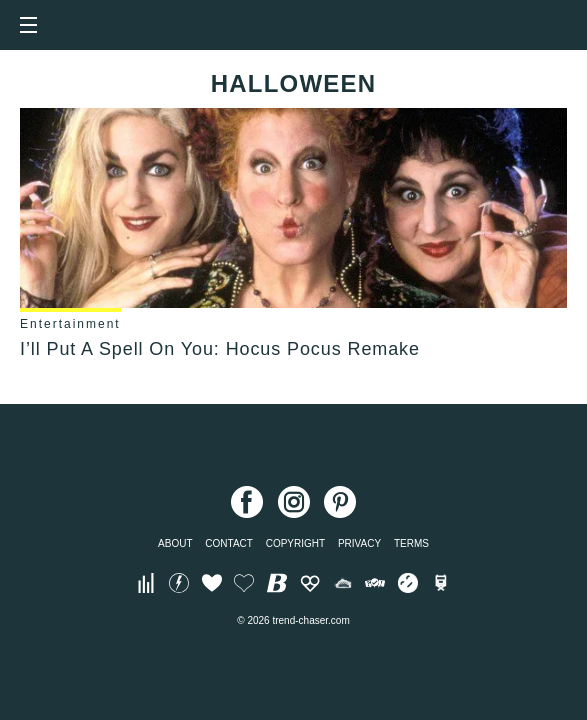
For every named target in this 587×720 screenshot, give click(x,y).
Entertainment (70, 324)
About (175, 543)
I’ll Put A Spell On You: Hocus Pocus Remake (220, 349)
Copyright (295, 543)
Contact (229, 543)
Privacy (359, 543)
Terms (411, 543)
